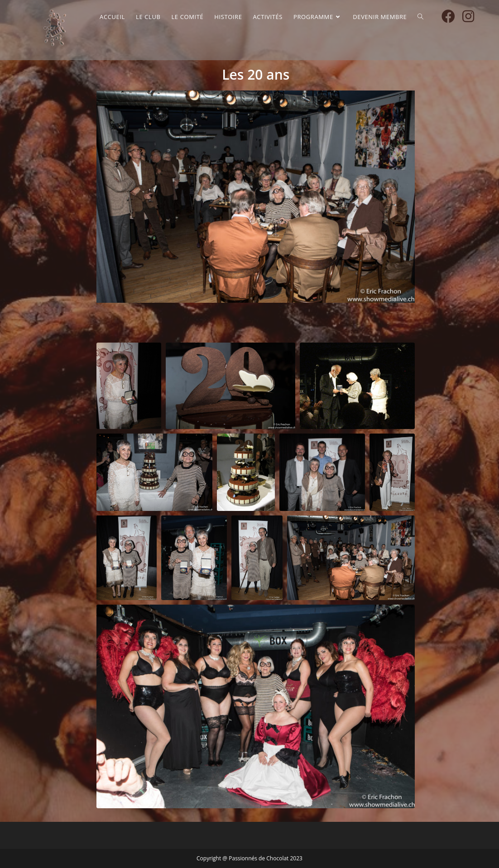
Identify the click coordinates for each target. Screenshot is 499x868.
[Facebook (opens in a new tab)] (448, 16)
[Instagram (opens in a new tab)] (468, 16)
